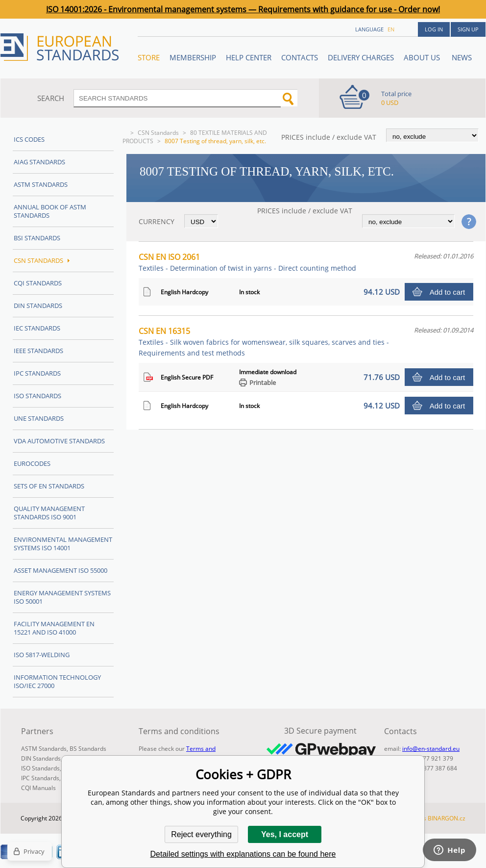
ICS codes (29, 139)
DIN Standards (38, 306)
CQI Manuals (38, 788)
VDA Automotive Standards (59, 441)
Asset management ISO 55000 (61, 570)
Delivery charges (361, 57)
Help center (249, 57)
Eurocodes (32, 463)
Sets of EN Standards (49, 486)
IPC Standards (37, 373)
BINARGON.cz (447, 818)
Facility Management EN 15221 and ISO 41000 (54, 628)
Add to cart (448, 292)
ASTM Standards (41, 184)
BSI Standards (37, 238)
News (462, 57)
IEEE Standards (38, 351)
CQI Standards (38, 283)
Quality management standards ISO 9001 (49, 513)
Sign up (468, 29)
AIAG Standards (39, 162)
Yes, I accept (285, 834)
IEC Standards (37, 328)
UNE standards (39, 418)
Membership (193, 57)
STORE (149, 57)
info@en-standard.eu (431, 749)
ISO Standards (37, 396)
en (391, 29)
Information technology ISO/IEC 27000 (57, 681)
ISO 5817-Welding (42, 655)
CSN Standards (158, 133)
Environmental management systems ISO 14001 (63, 544)
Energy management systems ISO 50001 (62, 597)
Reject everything (201, 834)
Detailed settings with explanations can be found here (243, 854)
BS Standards (88, 749)
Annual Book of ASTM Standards (50, 211)
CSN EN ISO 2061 (247, 262)
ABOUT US (423, 57)
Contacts (300, 57)
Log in (434, 29)
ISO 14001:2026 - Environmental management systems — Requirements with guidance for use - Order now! (243, 9)
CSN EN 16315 (264, 342)
